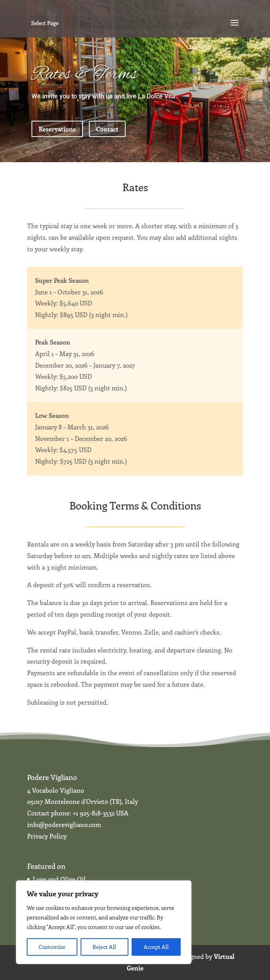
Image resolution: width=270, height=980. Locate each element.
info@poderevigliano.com (64, 824)
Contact (107, 129)
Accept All (156, 947)
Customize (52, 947)
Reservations (57, 129)
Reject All (104, 947)
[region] (104, 922)
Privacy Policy (47, 836)
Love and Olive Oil (59, 879)
